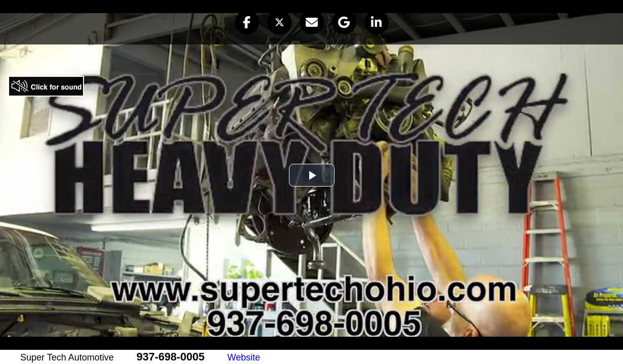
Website (244, 357)
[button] (247, 22)
